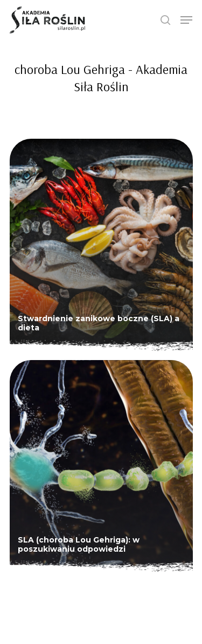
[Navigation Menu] (186, 20)
